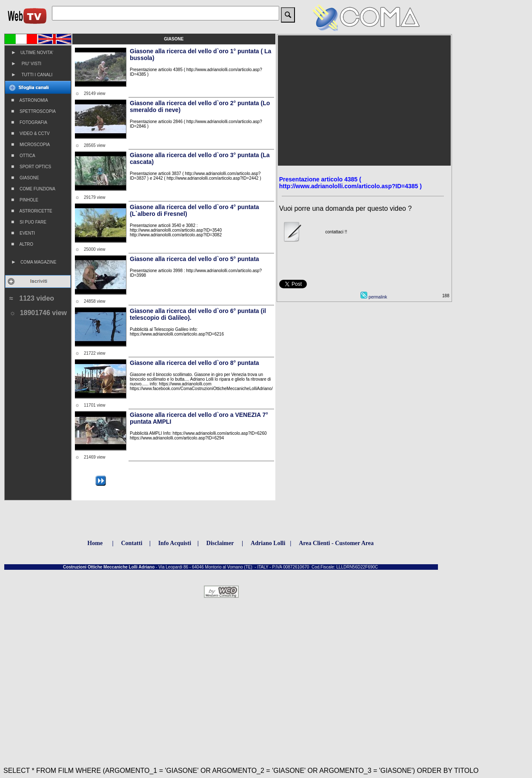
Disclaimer (220, 543)
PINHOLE (25, 200)
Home (95, 543)
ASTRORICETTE (32, 211)
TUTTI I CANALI (32, 75)
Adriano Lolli (268, 543)
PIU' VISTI (26, 63)
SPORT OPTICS (31, 167)
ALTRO (22, 244)
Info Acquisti (175, 543)
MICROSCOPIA (30, 144)
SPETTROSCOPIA (33, 111)
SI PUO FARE (29, 222)
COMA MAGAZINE (34, 262)
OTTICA (23, 155)
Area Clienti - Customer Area (336, 543)
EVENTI (23, 233)
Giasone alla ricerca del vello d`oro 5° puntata (194, 259)
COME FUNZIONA (33, 189)
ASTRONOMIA (30, 100)
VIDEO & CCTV (30, 133)
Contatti (132, 543)
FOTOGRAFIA (29, 122)
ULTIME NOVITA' (32, 52)
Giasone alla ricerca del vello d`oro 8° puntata (194, 363)
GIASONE (25, 178)
